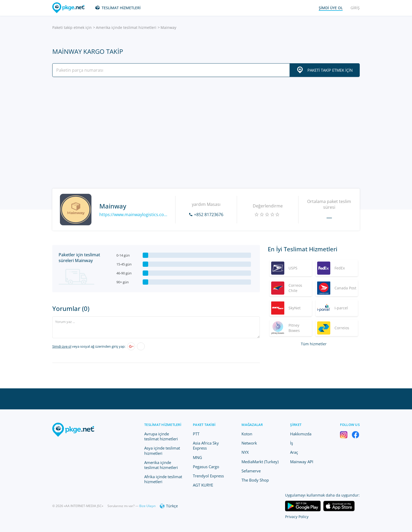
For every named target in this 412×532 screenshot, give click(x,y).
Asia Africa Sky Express (206, 445)
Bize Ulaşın (147, 506)
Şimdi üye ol (62, 346)
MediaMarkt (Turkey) (260, 462)
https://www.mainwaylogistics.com (133, 215)
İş (292, 443)
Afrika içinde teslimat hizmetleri (163, 479)
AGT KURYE (203, 485)
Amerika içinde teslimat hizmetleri (126, 27)
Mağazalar (252, 425)
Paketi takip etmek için (72, 27)
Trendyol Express (208, 476)
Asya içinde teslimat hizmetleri (162, 450)
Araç (294, 452)
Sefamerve (251, 471)
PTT (196, 434)
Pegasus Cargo (206, 467)
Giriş (355, 8)
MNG (197, 457)
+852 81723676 (209, 215)
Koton (247, 434)
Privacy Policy (297, 517)
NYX (245, 452)
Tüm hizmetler (314, 344)
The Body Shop (255, 480)
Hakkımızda (301, 434)
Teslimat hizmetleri (121, 8)
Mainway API (302, 462)
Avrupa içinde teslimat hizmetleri (161, 436)
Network (249, 443)
